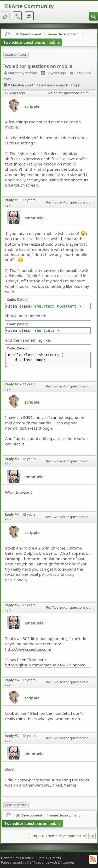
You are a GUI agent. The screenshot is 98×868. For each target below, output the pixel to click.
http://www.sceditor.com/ (28, 649)
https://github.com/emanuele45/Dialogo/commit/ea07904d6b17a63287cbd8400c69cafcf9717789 (48, 665)
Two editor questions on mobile (31, 42)
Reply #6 (12, 680)
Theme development (62, 34)
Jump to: (37, 836)
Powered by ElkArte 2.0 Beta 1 (24, 858)
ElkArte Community (29, 6)
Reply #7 (12, 736)
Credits (56, 858)
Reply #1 (12, 200)
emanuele (34, 218)
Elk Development (28, 34)
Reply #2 (12, 384)
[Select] (23, 299)
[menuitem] (94, 16)
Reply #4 (12, 514)
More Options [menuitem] (16, 55)
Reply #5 (12, 605)
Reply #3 (12, 459)
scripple (32, 106)
